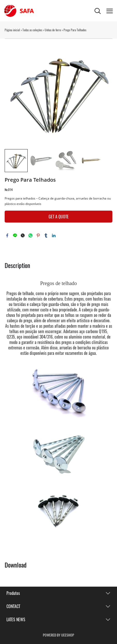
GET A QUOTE (59, 217)
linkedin (54, 235)
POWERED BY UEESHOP (58, 635)
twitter (23, 235)
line (15, 235)
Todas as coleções (32, 30)
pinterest (38, 235)
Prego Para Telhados (75, 30)
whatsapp (30, 235)
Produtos (13, 593)
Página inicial (12, 30)
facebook (7, 235)
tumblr (46, 235)
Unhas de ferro (53, 30)
